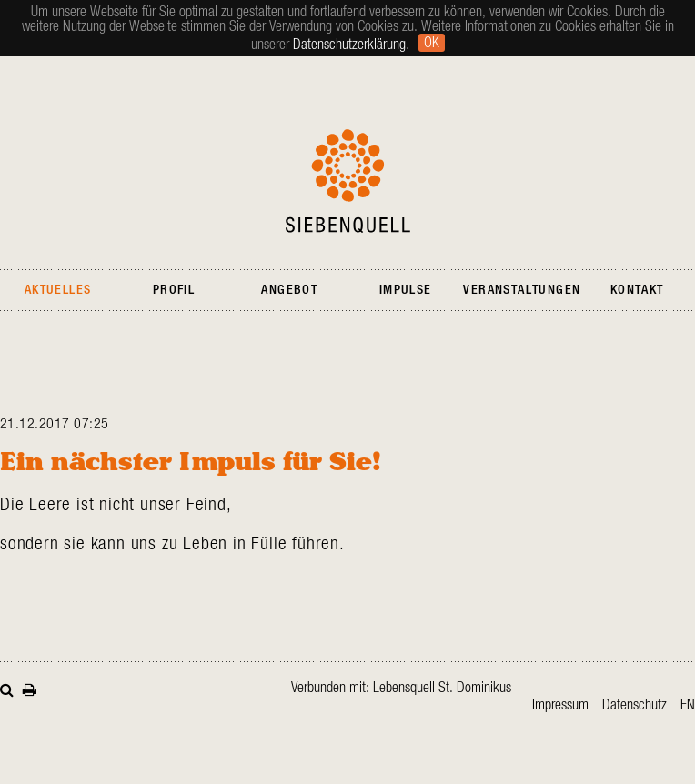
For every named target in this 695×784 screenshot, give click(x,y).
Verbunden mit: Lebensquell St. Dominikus (401, 688)
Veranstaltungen (522, 290)
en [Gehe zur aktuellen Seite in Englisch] (688, 705)
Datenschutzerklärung (349, 45)
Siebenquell (348, 181)
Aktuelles (58, 290)
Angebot (289, 290)
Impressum (560, 705)
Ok (432, 43)
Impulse (406, 290)
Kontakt (637, 290)
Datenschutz (635, 705)
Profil (174, 290)
